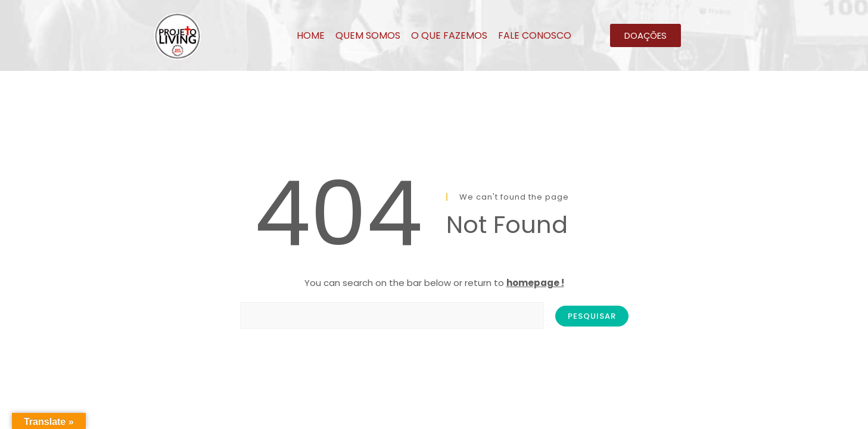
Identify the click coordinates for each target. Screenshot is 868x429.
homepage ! (535, 283)
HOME (311, 35)
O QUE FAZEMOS (449, 35)
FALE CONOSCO (535, 35)
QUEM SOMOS (368, 35)
